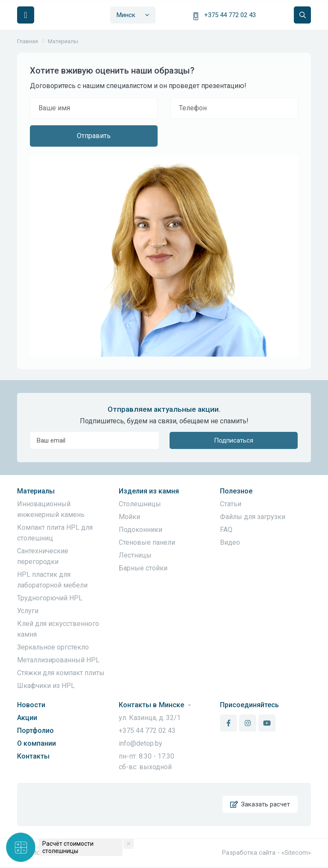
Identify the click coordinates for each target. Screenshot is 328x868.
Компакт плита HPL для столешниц (55, 533)
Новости (31, 705)
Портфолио (35, 731)
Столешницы (140, 504)
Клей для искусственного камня (58, 629)
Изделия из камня (149, 491)
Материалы (36, 491)
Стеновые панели (147, 542)
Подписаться (234, 440)
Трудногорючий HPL (50, 598)
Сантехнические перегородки (43, 556)
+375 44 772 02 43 (230, 15)
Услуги (28, 611)
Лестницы (135, 555)
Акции (27, 718)
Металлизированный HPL (58, 660)
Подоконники (141, 530)
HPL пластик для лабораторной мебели (52, 580)
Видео (230, 542)
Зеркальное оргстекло (53, 647)
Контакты (33, 756)
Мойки (129, 517)
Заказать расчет (260, 805)
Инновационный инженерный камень (51, 509)
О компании (37, 743)
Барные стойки (143, 568)
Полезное (236, 491)
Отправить (94, 136)
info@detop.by (141, 743)
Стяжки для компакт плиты (61, 673)
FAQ (226, 530)
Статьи (231, 504)
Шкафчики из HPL (46, 686)
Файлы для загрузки (253, 517)
